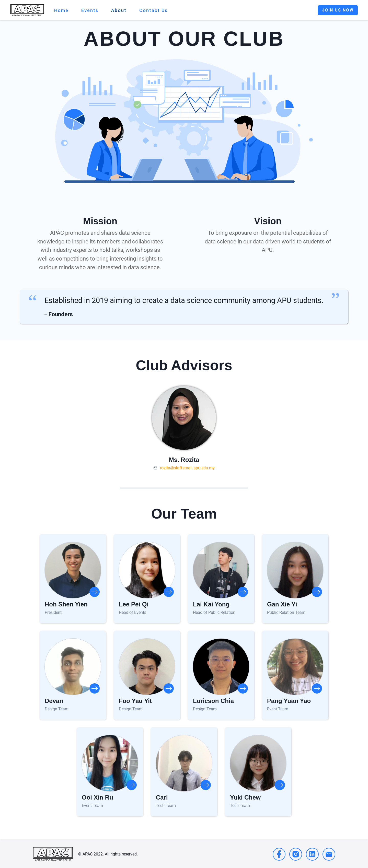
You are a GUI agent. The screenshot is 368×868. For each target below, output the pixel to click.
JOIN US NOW (338, 10)
